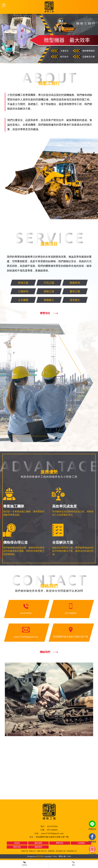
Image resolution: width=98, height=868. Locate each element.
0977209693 (52, 830)
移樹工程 (54, 291)
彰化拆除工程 (61, 851)
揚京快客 (40, 856)
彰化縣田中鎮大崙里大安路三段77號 (52, 837)
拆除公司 (32, 851)
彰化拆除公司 (72, 851)
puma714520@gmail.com (52, 833)
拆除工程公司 (42, 851)
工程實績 (81, 843)
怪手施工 (80, 300)
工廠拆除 (28, 291)
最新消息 (17, 847)
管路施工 (54, 300)
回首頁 (17, 843)
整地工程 (80, 291)
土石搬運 (28, 300)
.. (58, 856)
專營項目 (54, 313)
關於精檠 (38, 843)
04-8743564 (52, 826)
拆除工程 (28, 283)
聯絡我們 (45, 652)
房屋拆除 (80, 283)
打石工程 (54, 283)
